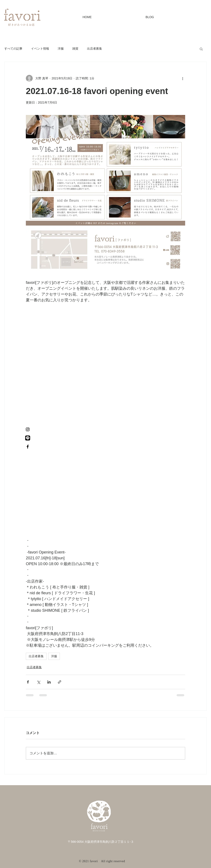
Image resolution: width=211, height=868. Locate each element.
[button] (201, 49)
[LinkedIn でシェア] (49, 682)
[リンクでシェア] (60, 682)
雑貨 (75, 49)
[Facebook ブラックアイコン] (28, 447)
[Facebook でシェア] (28, 682)
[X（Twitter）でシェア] (38, 682)
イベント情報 (40, 49)
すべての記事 (13, 49)
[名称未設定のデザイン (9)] (28, 438)
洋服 (61, 49)
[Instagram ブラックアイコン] (28, 429)
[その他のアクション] (183, 78)
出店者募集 (95, 49)
